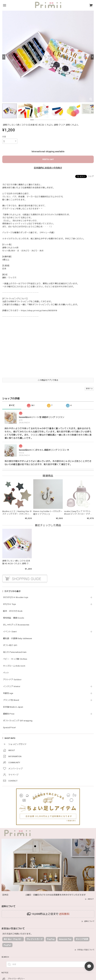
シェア (91, 176)
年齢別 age (8, 693)
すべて (12, 405)
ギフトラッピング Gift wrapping (18, 721)
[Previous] (4, 57)
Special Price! (9, 728)
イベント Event (10, 632)
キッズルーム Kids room (14, 666)
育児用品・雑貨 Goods (14, 618)
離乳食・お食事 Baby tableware (18, 638)
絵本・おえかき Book (13, 611)
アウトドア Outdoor (12, 680)
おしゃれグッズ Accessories (16, 625)
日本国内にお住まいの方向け (48, 168)
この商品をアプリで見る (48, 380)
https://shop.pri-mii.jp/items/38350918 (39, 311)
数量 (4, 137)
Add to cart (48, 159)
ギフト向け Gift (10, 645)
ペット (6, 673)
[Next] (92, 57)
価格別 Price (9, 714)
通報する (89, 389)
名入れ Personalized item (15, 652)
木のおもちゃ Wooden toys (16, 597)
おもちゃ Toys (9, 604)
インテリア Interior (12, 686)
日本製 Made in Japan (13, 707)
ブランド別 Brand (11, 700)
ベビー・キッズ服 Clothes (15, 659)
